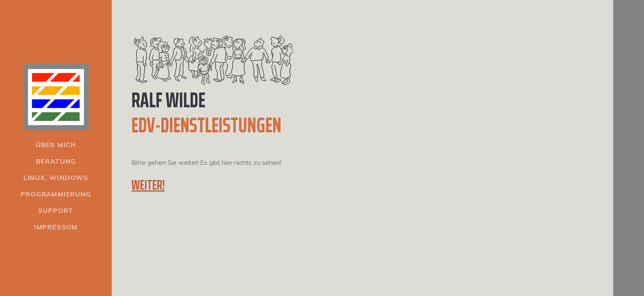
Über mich (56, 145)
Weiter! (148, 185)
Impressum (56, 227)
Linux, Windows (56, 178)
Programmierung (56, 194)
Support (56, 210)
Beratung (56, 161)
